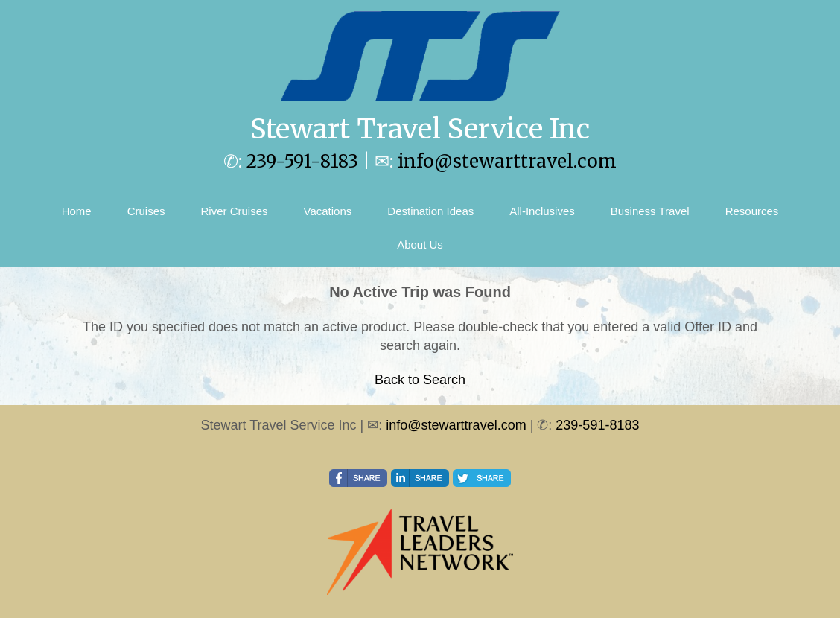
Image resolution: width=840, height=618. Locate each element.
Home (77, 211)
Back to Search (420, 380)
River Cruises (235, 211)
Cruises (146, 211)
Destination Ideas (430, 211)
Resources (752, 211)
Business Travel (650, 211)
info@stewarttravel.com (507, 161)
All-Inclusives (542, 211)
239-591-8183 (302, 161)
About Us (420, 245)
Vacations (328, 211)
